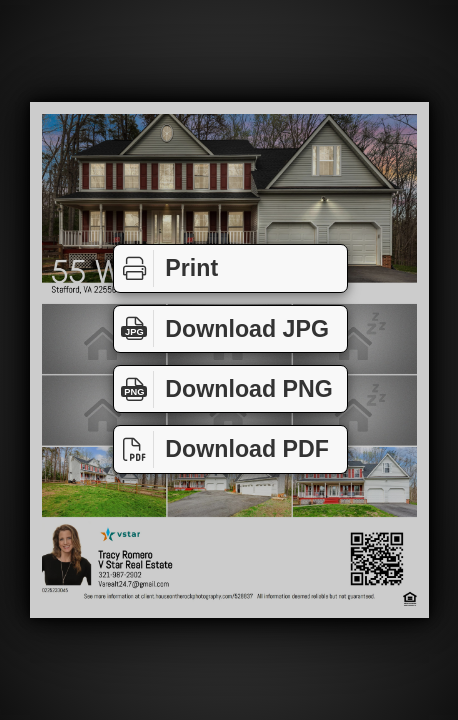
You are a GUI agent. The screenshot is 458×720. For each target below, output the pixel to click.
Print (166, 268)
